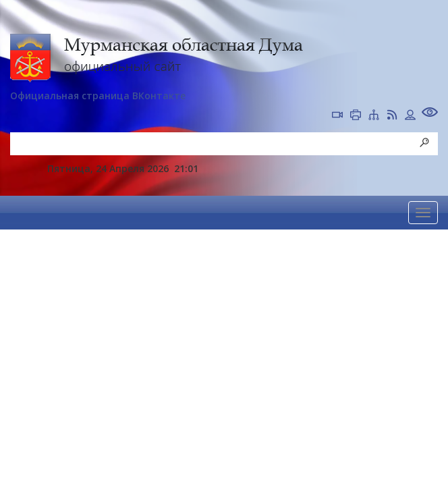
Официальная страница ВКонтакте (98, 96)
